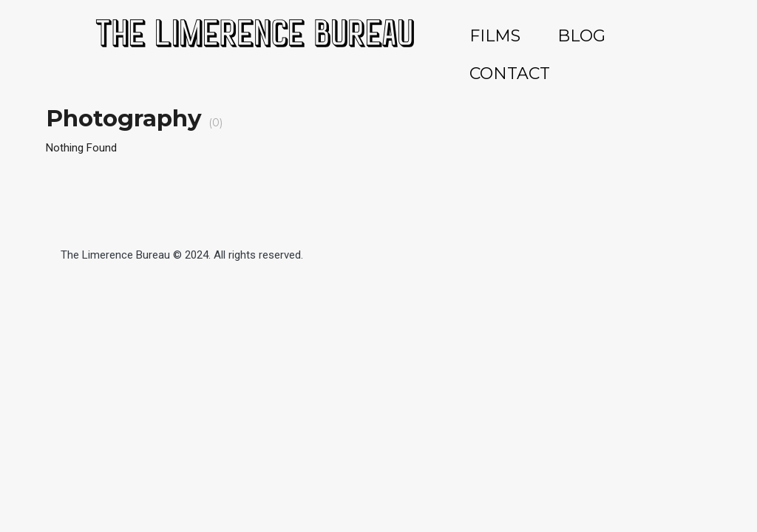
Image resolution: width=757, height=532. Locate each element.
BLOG (581, 36)
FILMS (495, 36)
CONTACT (510, 74)
